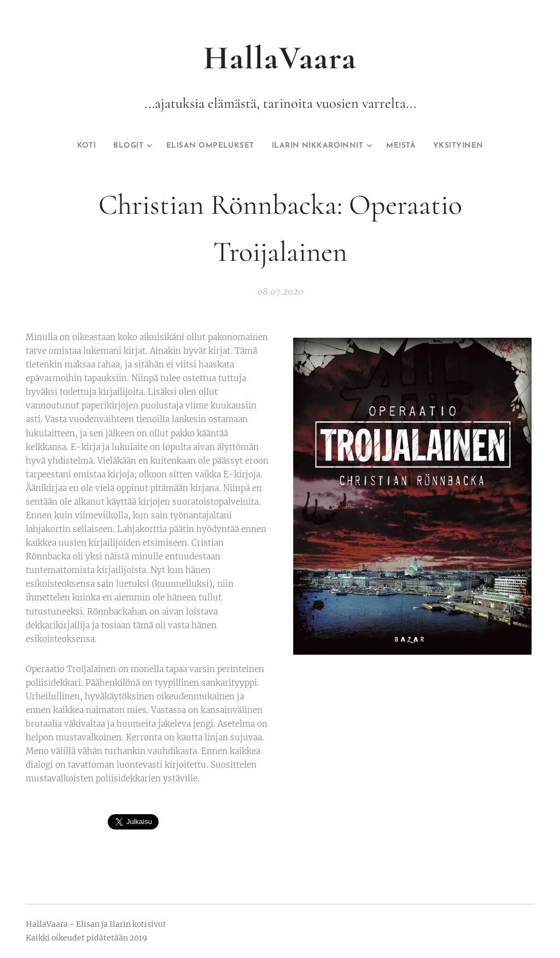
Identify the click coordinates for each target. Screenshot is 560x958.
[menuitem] (63, 146)
